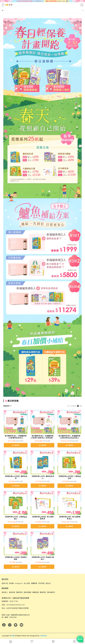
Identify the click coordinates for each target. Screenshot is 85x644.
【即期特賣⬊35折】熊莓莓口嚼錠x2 (42, 558)
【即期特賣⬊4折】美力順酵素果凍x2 (69, 518)
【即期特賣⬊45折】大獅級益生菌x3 (16, 518)
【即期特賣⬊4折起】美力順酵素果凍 (42, 518)
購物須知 (19, 592)
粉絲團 (11, 583)
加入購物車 (16, 445)
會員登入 (5, 592)
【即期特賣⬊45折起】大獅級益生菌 (69, 477)
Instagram (19, 583)
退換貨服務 (27, 592)
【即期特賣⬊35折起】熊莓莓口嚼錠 (16, 558)
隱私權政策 (51, 592)
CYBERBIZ (43, 636)
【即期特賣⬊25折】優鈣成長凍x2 (42, 477)
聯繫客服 (36, 592)
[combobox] (7, 406)
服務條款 (43, 592)
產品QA (48, 583)
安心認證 (27, 583)
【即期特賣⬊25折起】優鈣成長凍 (16, 477)
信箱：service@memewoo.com (13, 605)
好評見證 (41, 583)
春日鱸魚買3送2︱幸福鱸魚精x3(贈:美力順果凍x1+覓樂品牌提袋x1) (42, 437)
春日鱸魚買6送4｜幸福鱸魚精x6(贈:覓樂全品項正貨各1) (69, 437)
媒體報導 (34, 583)
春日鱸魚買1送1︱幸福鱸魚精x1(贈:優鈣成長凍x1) (16, 437)
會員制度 (12, 592)
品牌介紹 (5, 583)
